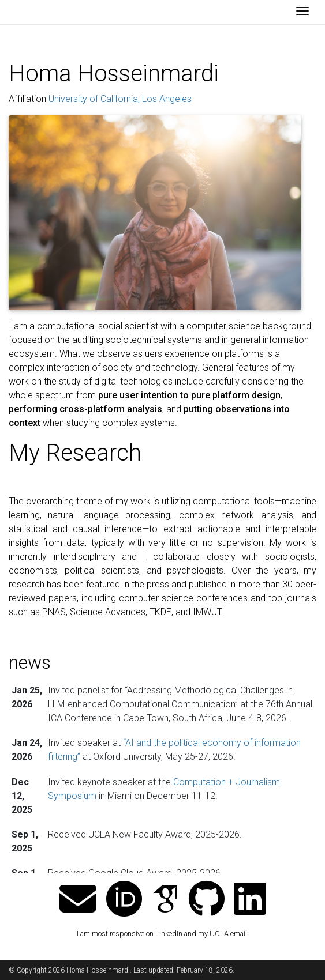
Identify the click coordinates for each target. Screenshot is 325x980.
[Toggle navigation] (302, 12)
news (30, 662)
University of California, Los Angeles (120, 99)
